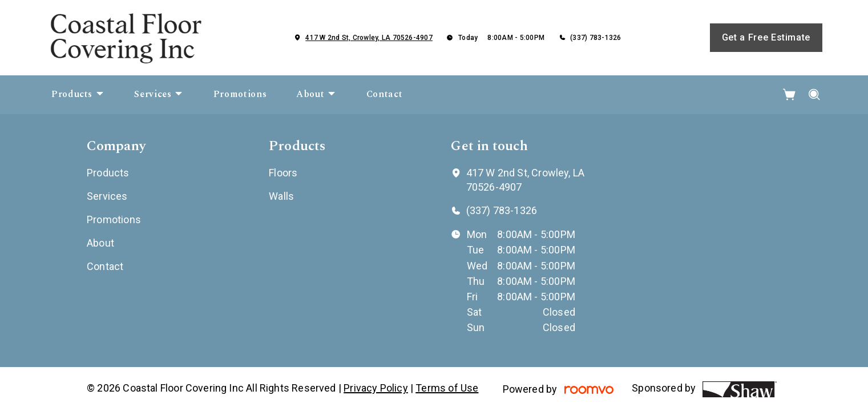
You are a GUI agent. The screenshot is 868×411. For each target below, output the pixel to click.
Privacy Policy (376, 388)
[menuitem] (78, 95)
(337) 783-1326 (596, 38)
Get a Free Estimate (766, 37)
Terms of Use (447, 388)
